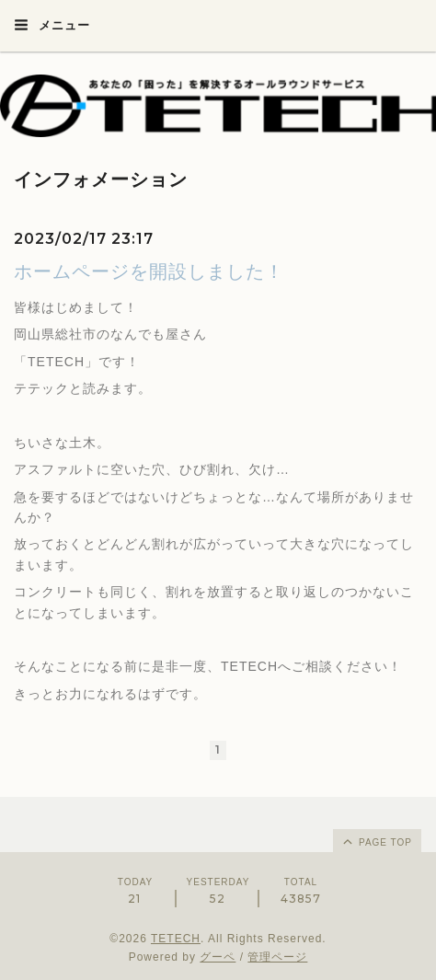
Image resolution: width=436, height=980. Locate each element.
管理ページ (277, 957)
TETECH (176, 939)
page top (376, 841)
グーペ (218, 957)
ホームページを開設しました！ (149, 271)
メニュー (52, 25)
